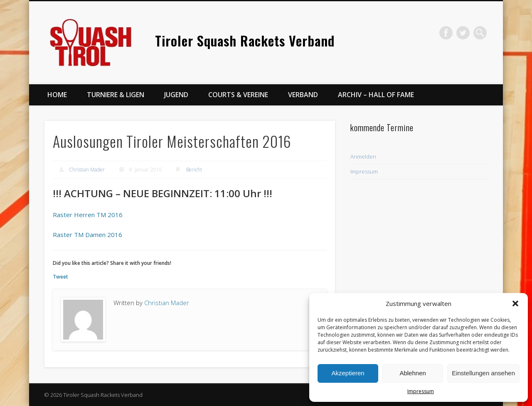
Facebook (446, 33)
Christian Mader (87, 170)
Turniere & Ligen (116, 95)
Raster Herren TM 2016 (88, 215)
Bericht (194, 170)
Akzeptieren (348, 373)
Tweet (60, 277)
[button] (515, 303)
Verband (303, 95)
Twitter (463, 33)
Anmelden (363, 157)
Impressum (421, 391)
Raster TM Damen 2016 (87, 235)
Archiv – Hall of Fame (376, 95)
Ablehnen (413, 373)
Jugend (176, 95)
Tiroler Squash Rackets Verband (245, 40)
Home (57, 95)
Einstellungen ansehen (483, 373)
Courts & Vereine (238, 95)
